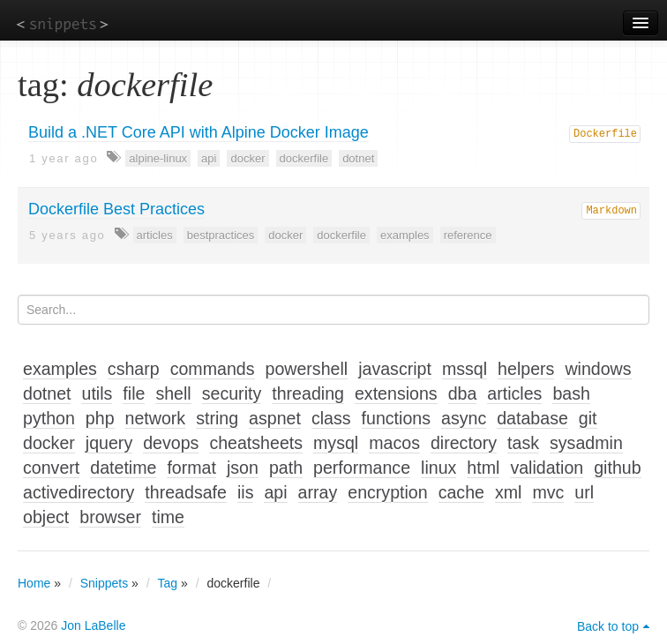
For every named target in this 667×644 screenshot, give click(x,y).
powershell (307, 369)
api (209, 158)
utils (97, 393)
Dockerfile (605, 134)
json (243, 468)
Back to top (608, 626)
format (191, 468)
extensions (396, 393)
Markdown (611, 211)
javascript (395, 369)
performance (362, 468)
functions (396, 418)
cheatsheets (256, 443)
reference (468, 235)
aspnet (275, 418)
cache (461, 492)
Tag (168, 583)
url (584, 492)
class (331, 418)
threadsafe (186, 492)
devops (171, 443)
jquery (109, 443)
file (134, 393)
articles (155, 235)
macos (394, 443)
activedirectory (79, 492)
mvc (548, 492)
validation (547, 468)
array (318, 492)
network (156, 418)
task (523, 443)
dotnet (358, 158)
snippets (62, 23)
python (49, 418)
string (217, 418)
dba (463, 393)
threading (308, 393)
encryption (387, 492)
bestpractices (221, 235)
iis (246, 492)
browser (110, 517)
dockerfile (304, 158)
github (617, 468)
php (100, 418)
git (588, 418)
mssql (465, 369)
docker (247, 158)
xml (508, 492)
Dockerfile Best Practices (116, 209)
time (168, 517)
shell (173, 393)
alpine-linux (158, 158)
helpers (526, 369)
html (483, 468)
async (464, 418)
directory (464, 443)
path (286, 468)
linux (438, 468)
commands (213, 369)
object (46, 517)
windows (598, 369)
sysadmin (586, 443)
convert (51, 468)
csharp (134, 369)
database (532, 418)
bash (571, 393)
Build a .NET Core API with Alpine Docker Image (199, 132)
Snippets (104, 583)
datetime (123, 468)
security (232, 393)
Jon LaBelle (93, 625)
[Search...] (333, 310)
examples (405, 235)
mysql (336, 443)
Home (34, 583)
